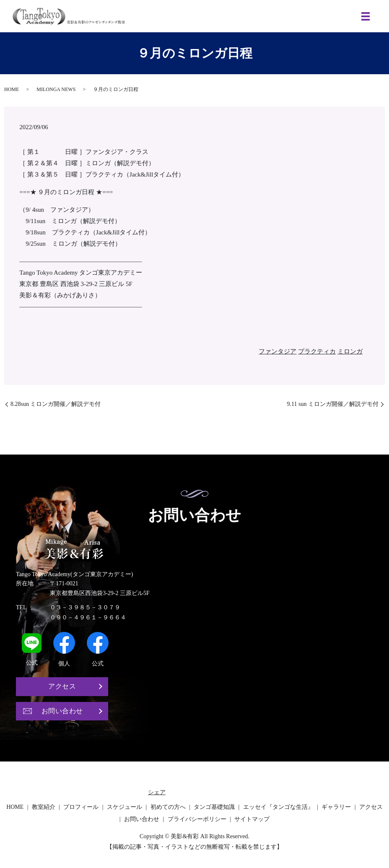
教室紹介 (44, 808)
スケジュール (124, 808)
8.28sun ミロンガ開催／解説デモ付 (56, 404)
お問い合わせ (62, 711)
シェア (157, 793)
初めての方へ (168, 808)
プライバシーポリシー (197, 820)
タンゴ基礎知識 (214, 808)
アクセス (62, 687)
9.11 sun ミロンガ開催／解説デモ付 (333, 404)
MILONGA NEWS (56, 89)
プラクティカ (317, 351)
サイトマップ (252, 820)
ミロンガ (350, 351)
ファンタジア (277, 351)
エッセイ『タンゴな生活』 (278, 808)
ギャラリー (336, 808)
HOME (12, 89)
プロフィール (81, 808)
